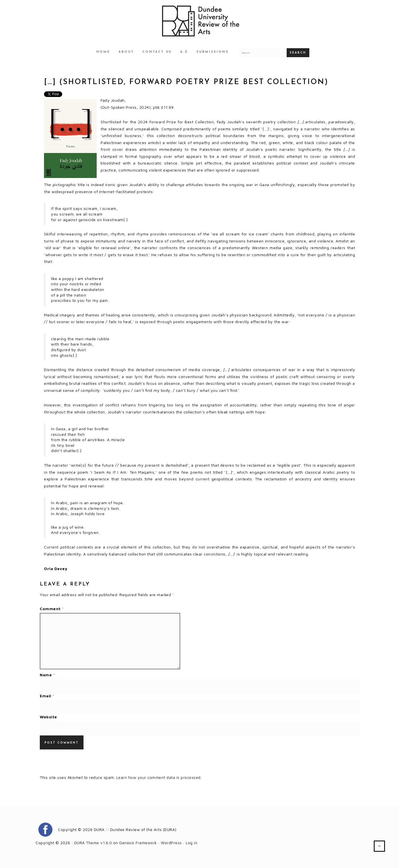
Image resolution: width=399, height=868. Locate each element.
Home (103, 52)
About (126, 52)
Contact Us (157, 52)
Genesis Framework (138, 843)
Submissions (213, 52)
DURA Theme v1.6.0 (93, 843)
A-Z (184, 52)
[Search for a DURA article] (263, 53)
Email (47, 696)
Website (48, 717)
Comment (52, 609)
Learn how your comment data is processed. (159, 777)
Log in (192, 843)
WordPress (171, 843)
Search (298, 53)
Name (47, 675)
